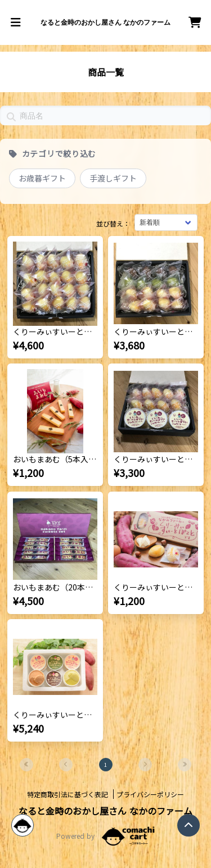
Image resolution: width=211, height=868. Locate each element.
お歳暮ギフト (42, 178)
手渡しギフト (113, 178)
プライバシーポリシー (150, 794)
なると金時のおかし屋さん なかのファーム (105, 811)
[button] (11, 117)
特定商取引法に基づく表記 (69, 794)
